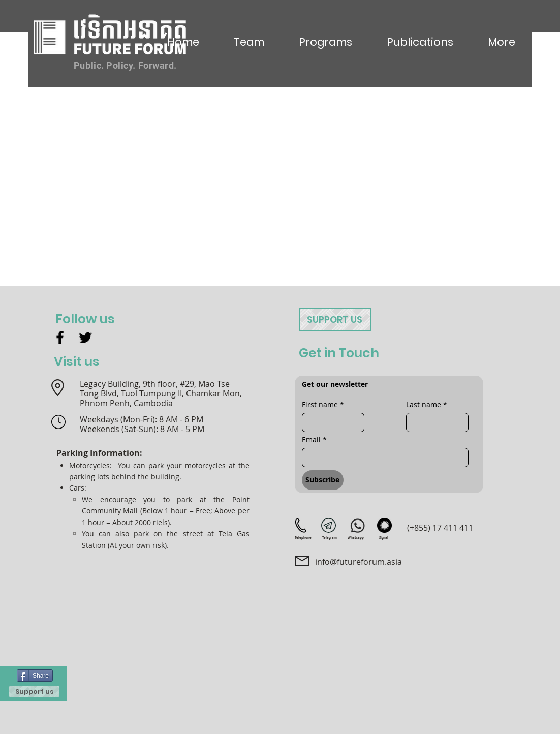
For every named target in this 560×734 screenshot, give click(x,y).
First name (323, 404)
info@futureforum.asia (359, 562)
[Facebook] (60, 338)
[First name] (330, 422)
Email (314, 439)
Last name (427, 404)
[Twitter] (85, 338)
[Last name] (434, 422)
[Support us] (34, 692)
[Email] (382, 457)
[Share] (35, 676)
